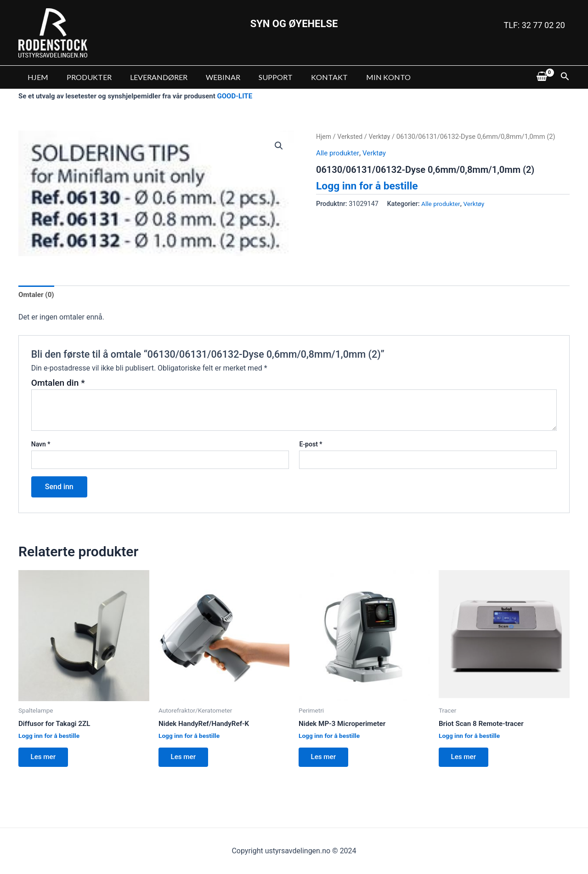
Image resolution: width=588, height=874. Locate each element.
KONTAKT (309, 77)
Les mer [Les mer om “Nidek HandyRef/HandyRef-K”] (186, 760)
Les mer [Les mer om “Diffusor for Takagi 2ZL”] (45, 760)
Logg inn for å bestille (370, 186)
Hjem (324, 137)
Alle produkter (339, 153)
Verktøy (382, 137)
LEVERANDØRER (150, 77)
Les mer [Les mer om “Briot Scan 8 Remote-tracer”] (466, 760)
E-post (311, 446)
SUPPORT (259, 77)
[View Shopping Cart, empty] (542, 77)
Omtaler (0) (37, 295)
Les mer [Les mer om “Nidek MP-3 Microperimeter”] (326, 760)
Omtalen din (58, 384)
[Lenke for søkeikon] (565, 77)
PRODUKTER (84, 77)
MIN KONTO (365, 77)
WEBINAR (210, 77)
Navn (41, 446)
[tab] (37, 295)
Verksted (351, 137)
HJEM (36, 77)
